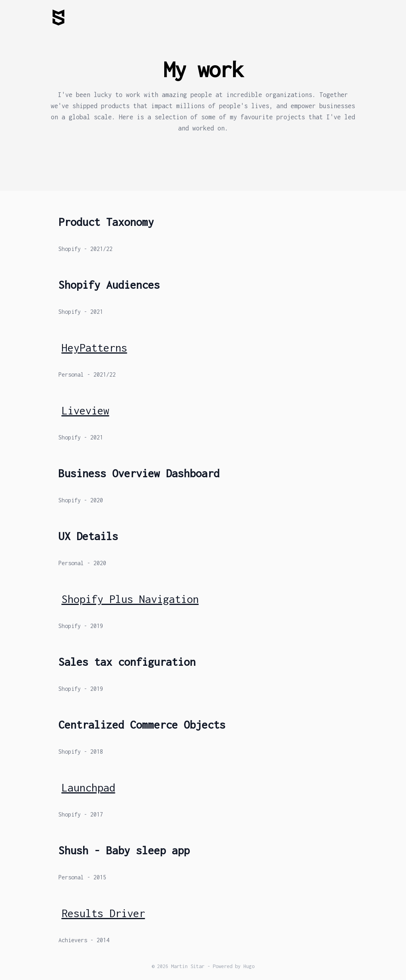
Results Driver (103, 913)
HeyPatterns (94, 348)
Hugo (249, 966)
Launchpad (88, 787)
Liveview (85, 410)
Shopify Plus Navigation (130, 599)
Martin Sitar (188, 966)
